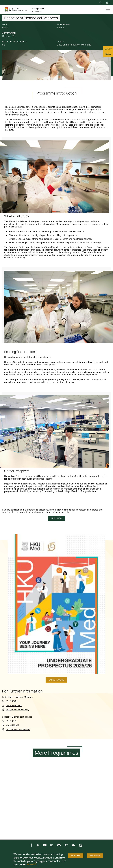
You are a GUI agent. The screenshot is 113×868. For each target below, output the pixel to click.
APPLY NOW (57, 518)
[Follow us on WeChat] (73, 845)
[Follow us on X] (38, 845)
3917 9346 (11, 701)
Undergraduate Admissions (38, 10)
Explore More (56, 680)
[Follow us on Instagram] (52, 845)
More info (32, 864)
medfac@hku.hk (14, 705)
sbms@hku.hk (13, 725)
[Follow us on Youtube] (45, 845)
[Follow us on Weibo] (66, 845)
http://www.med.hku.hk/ (18, 710)
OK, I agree (76, 855)
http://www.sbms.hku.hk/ (18, 730)
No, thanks (95, 855)
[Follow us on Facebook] (31, 845)
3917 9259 (11, 721)
